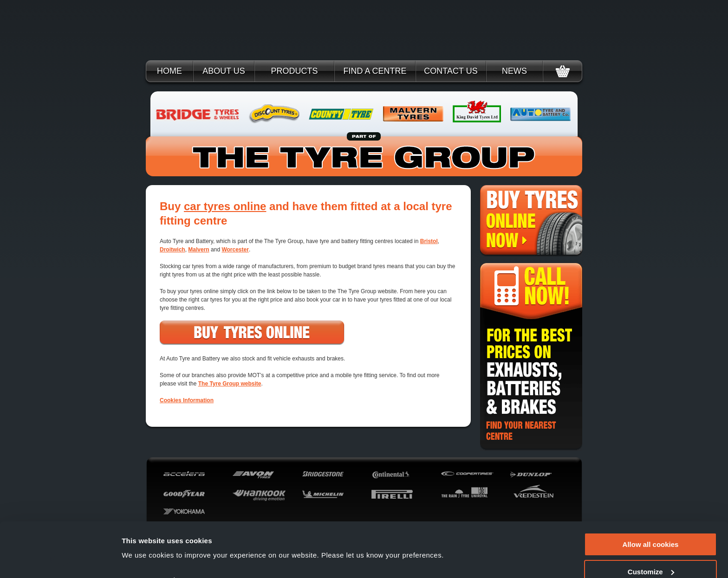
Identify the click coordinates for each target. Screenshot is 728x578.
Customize (651, 528)
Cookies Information (187, 400)
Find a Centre (375, 71)
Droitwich (172, 250)
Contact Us (451, 71)
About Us (224, 71)
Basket (562, 71)
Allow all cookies (651, 501)
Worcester (235, 250)
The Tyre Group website (230, 384)
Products (294, 71)
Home (169, 71)
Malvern (198, 250)
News (514, 71)
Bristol (429, 241)
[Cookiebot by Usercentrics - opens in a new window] (60, 560)
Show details (143, 537)
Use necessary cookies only (650, 555)
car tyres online (225, 206)
